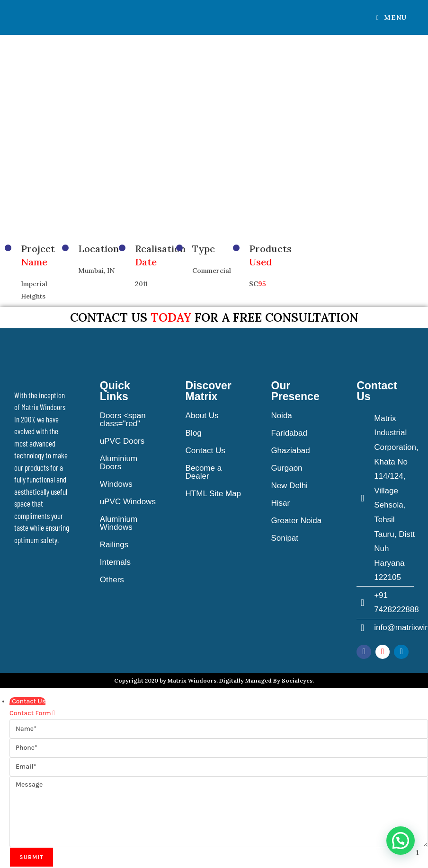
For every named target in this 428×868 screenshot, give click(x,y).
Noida (281, 416)
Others (112, 580)
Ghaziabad (290, 451)
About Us (202, 416)
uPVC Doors (122, 441)
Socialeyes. (298, 680)
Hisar (280, 503)
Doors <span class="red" (123, 420)
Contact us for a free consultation (214, 317)
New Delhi (289, 486)
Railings (114, 545)
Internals (115, 562)
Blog (194, 433)
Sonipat (285, 538)
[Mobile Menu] (392, 18)
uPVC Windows (128, 502)
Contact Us (205, 451)
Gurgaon (286, 468)
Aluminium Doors (119, 463)
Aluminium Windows (119, 523)
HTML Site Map (213, 494)
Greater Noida (296, 521)
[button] (401, 841)
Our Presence (295, 391)
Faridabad (289, 433)
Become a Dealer (204, 472)
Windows (116, 484)
